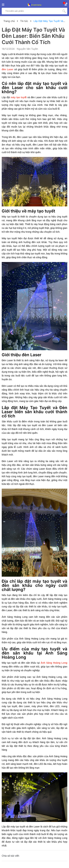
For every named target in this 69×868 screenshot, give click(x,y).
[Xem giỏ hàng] (66, 4)
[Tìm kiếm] (64, 11)
